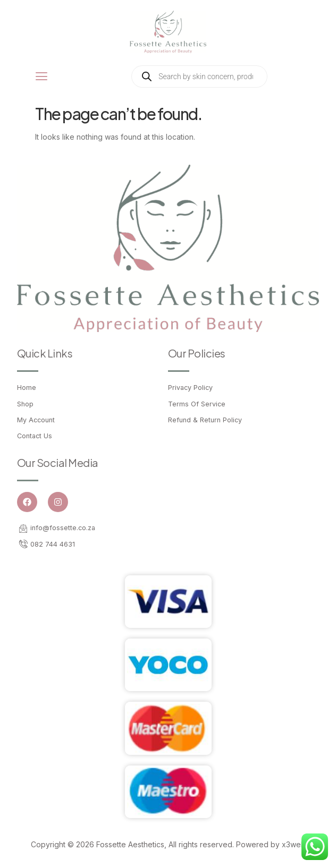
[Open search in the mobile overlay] (199, 76)
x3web (294, 844)
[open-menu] (42, 76)
